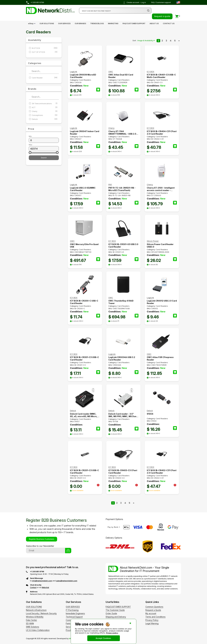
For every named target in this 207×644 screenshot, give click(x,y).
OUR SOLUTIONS (47, 23)
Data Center (31, 620)
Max (31, 145)
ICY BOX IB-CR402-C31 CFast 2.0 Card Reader (162, 472)
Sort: (134, 41)
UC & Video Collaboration (38, 630)
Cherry (45, 111)
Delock (45, 119)
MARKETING (113, 23)
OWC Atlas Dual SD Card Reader (121, 76)
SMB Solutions (33, 627)
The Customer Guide (115, 610)
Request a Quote (153, 610)
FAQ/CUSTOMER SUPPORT (134, 23)
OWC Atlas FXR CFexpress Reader (160, 358)
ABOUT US (154, 23)
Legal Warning (152, 623)
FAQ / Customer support (161, 2)
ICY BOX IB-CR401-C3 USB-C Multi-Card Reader (161, 76)
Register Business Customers (42, 539)
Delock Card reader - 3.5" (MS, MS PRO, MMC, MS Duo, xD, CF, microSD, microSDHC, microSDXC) (123, 415)
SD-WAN (30, 623)
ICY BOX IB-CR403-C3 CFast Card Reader (123, 472)
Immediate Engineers (75, 613)
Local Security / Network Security (41, 613)
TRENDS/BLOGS (97, 23)
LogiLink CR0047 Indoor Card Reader (85, 133)
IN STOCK (45, 48)
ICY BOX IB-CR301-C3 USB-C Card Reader (84, 358)
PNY (110, 185)
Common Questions (154, 607)
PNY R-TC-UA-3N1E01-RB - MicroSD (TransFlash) (122, 189)
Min (30, 136)
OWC (111, 72)
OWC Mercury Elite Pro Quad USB (84, 246)
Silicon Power (153, 241)
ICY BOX (151, 72)
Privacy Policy (152, 620)
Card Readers (85, 80)
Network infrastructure (36, 610)
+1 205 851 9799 (35, 3)
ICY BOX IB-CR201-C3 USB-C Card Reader (84, 472)
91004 (150, 414)
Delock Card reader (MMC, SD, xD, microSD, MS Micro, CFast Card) (84, 415)
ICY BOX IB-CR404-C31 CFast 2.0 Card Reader (162, 133)
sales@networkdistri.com (67, 581)
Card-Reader (45, 78)
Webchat (45, 587)
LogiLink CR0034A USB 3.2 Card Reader (122, 358)
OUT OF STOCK (45, 52)
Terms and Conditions (155, 617)
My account (151, 613)
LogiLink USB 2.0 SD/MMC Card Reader (83, 189)
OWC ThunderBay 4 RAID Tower (121, 302)
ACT (45, 107)
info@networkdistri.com (42, 581)
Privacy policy (112, 633)
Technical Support (74, 617)
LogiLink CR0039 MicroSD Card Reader (83, 76)
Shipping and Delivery (116, 617)
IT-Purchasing (72, 610)
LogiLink (74, 72)
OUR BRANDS (80, 23)
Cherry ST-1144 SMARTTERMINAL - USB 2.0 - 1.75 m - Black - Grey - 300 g (123, 133)
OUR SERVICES (64, 23)
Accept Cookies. (104, 638)
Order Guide (111, 613)
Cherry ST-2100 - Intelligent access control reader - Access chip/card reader (161, 189)
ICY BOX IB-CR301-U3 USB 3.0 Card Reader (123, 246)
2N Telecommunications (45, 104)
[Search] (115, 11)
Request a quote (162, 16)
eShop (31, 23)
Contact (33, 587)
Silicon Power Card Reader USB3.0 (160, 246)
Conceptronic (45, 115)
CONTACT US (169, 23)
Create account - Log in (134, 3)
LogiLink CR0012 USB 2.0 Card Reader (162, 302)
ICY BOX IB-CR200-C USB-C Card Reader (84, 302)
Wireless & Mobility (35, 617)
